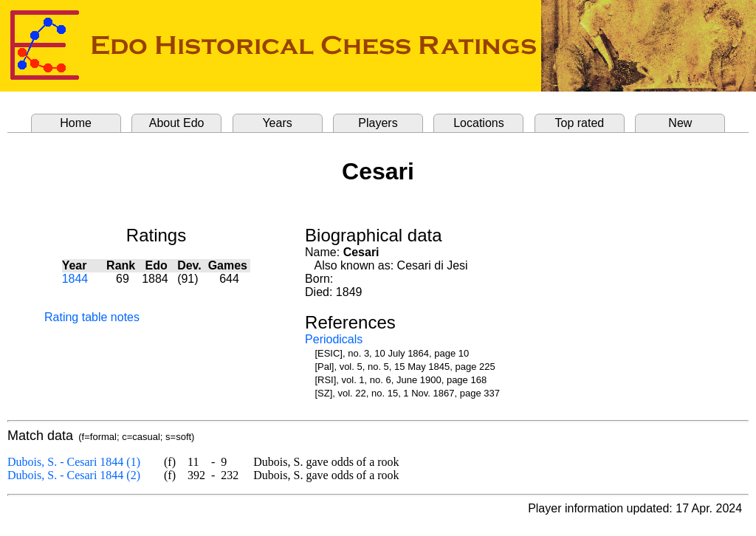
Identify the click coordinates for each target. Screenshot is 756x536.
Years (277, 123)
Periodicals (334, 339)
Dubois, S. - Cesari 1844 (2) (74, 475)
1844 (75, 279)
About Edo (177, 123)
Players (378, 123)
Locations (479, 123)
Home (76, 123)
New (680, 123)
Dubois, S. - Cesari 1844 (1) (74, 462)
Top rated (580, 123)
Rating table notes (92, 317)
